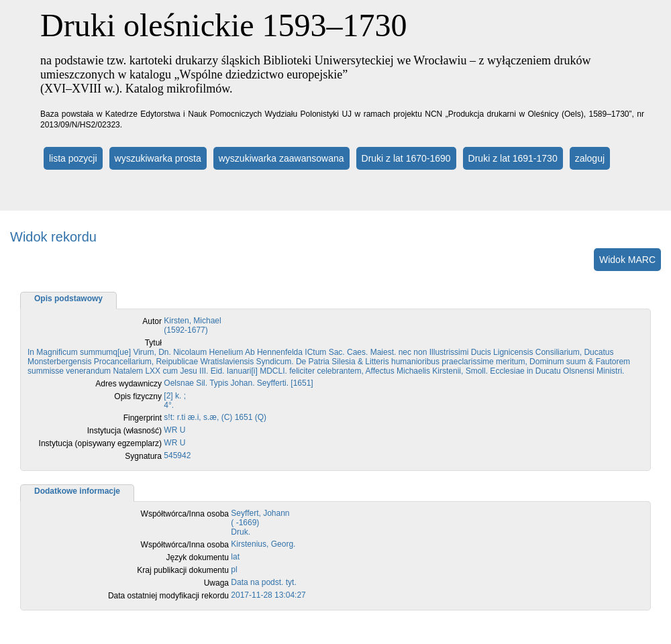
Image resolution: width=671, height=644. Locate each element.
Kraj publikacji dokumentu (183, 570)
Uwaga (216, 583)
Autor (152, 321)
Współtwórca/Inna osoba (185, 514)
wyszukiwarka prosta (158, 158)
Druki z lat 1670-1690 (406, 158)
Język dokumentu (198, 557)
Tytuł (153, 343)
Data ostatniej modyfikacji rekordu (168, 596)
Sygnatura (143, 456)
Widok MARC (627, 260)
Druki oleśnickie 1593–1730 (224, 25)
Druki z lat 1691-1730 (513, 158)
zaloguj (590, 158)
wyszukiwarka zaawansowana (281, 158)
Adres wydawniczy (128, 384)
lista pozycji (73, 158)
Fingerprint (143, 418)
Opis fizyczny (138, 396)
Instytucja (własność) (124, 431)
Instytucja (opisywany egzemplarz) (100, 443)
